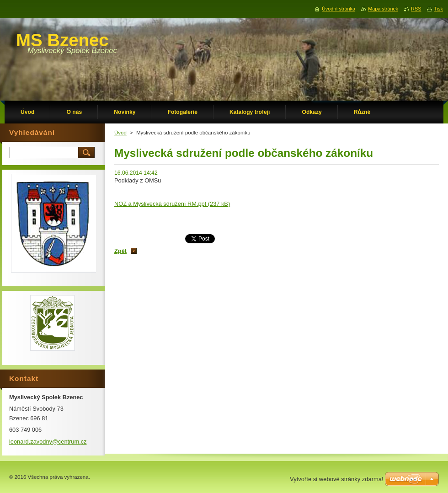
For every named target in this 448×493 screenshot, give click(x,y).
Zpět (120, 251)
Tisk (438, 9)
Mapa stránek (383, 9)
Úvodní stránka (339, 9)
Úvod (120, 133)
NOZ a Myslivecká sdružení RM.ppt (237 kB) (172, 204)
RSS (416, 9)
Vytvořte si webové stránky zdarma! (337, 479)
